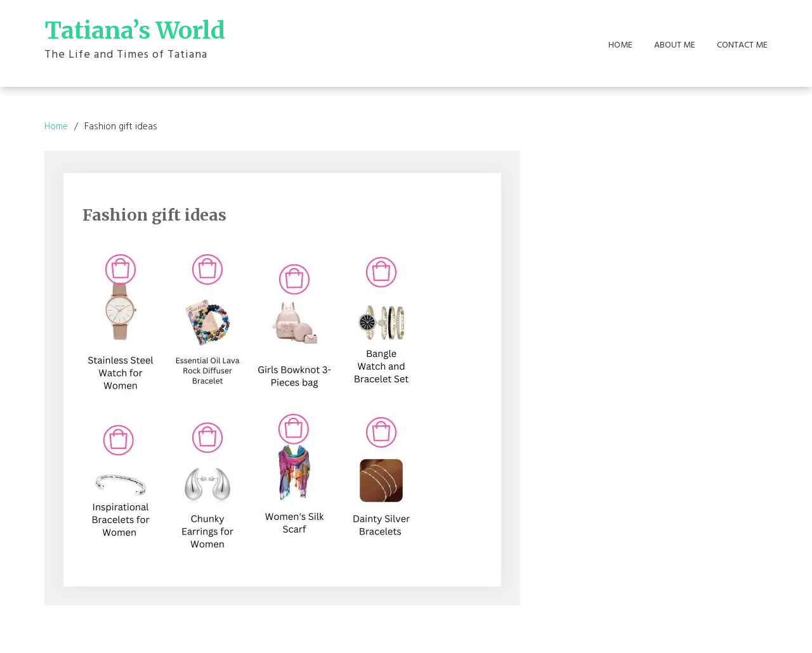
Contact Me (742, 46)
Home (620, 46)
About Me (675, 46)
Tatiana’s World (135, 30)
